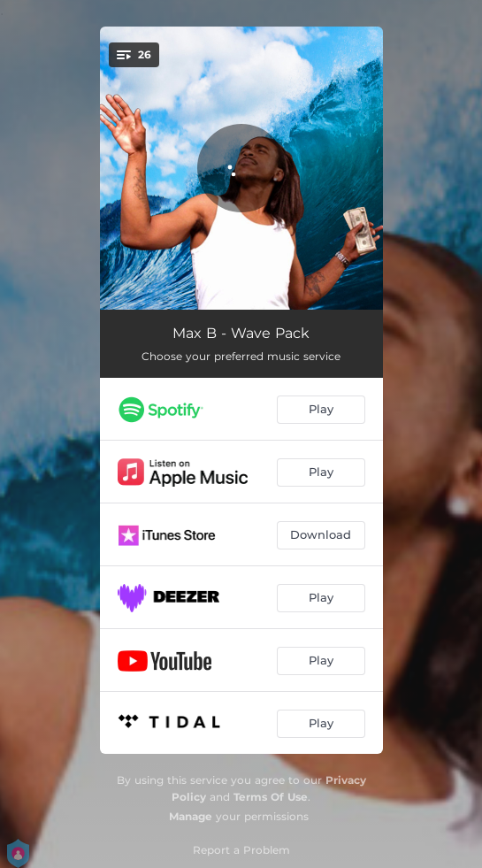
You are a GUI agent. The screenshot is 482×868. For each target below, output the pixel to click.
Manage (191, 816)
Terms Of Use (271, 797)
